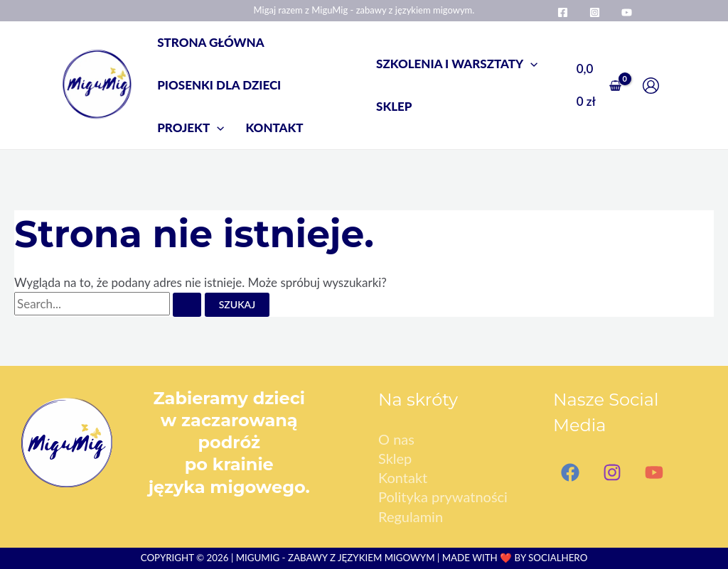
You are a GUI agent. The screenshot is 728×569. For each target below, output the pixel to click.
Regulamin (411, 516)
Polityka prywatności (443, 497)
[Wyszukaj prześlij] (187, 305)
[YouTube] (627, 12)
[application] (217, 128)
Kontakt (403, 477)
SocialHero (558, 558)
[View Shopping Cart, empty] (599, 85)
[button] (191, 128)
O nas (396, 439)
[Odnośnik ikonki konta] (654, 86)
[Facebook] (563, 12)
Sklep (395, 458)
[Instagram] (595, 12)
